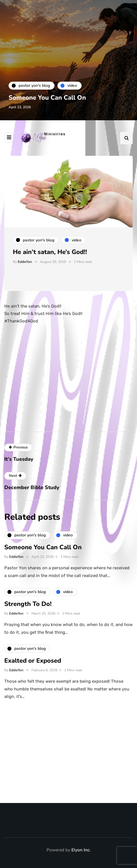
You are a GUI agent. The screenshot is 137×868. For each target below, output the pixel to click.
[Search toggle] (126, 138)
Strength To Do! (28, 606)
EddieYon (25, 262)
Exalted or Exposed (33, 663)
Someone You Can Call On (47, 98)
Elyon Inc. (81, 850)
